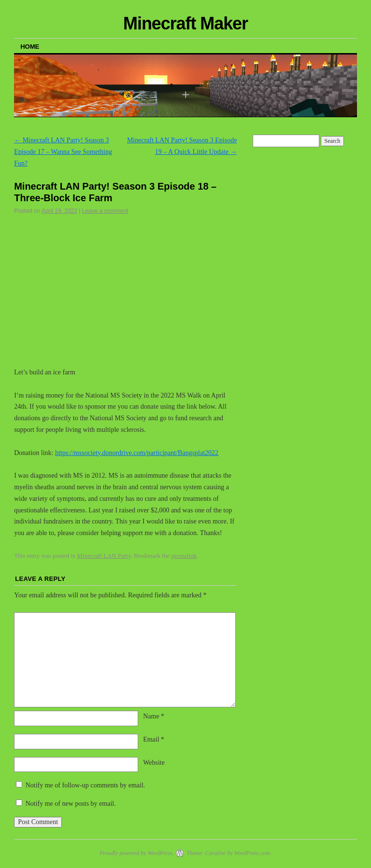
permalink (184, 556)
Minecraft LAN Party (104, 556)
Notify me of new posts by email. (71, 804)
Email (154, 739)
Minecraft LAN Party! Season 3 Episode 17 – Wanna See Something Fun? (63, 152)
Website (154, 763)
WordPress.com (252, 853)
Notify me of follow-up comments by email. (86, 785)
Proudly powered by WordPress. (137, 853)
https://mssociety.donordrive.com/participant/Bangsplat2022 (137, 453)
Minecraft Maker (185, 23)
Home (30, 47)
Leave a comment (105, 211)
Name (154, 716)
